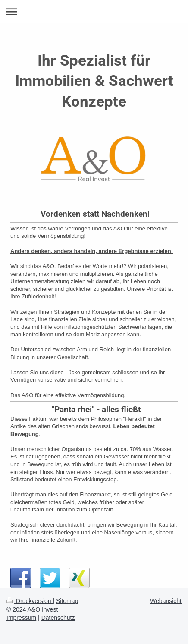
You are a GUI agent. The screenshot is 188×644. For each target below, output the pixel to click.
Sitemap (67, 601)
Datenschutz (58, 618)
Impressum (21, 618)
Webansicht (166, 601)
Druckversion (30, 601)
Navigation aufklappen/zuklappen (94, 11)
